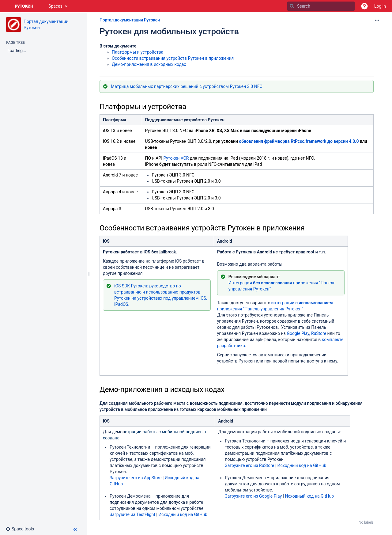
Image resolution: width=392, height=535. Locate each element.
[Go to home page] (24, 6)
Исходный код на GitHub (183, 514)
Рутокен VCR (176, 158)
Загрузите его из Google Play (253, 496)
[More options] (377, 20)
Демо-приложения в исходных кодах (149, 64)
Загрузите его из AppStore (136, 478)
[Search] (292, 6)
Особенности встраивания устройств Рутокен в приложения (173, 58)
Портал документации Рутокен (130, 20)
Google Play (298, 333)
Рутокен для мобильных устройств (169, 31)
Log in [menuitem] (380, 6)
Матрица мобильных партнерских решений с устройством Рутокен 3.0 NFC (187, 86)
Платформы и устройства (138, 52)
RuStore (319, 333)
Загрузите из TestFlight (133, 514)
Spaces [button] (55, 6)
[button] (364, 6)
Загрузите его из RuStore (249, 465)
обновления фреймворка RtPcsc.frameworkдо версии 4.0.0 (299, 141)
